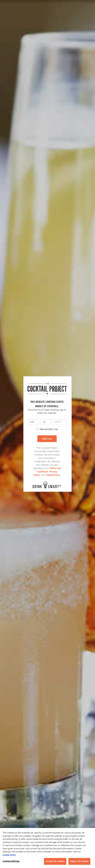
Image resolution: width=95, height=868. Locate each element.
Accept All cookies (55, 861)
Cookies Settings (11, 861)
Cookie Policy (53, 475)
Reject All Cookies (79, 861)
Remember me (49, 429)
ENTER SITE (47, 439)
